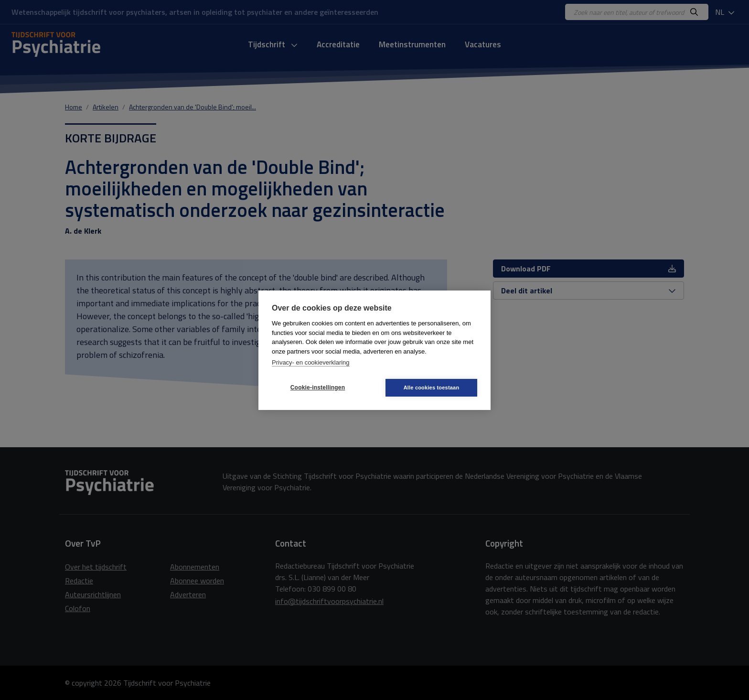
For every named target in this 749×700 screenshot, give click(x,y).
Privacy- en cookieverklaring (311, 362)
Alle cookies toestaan (432, 388)
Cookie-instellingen (318, 388)
